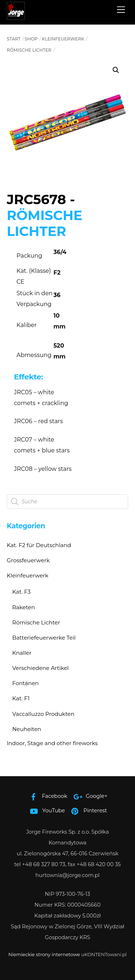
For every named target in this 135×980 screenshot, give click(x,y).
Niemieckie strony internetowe (44, 954)
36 (57, 295)
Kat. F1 (21, 698)
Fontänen (26, 683)
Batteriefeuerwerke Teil (44, 638)
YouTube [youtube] (46, 811)
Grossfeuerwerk (28, 560)
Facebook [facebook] (47, 796)
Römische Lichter (29, 50)
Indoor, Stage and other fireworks (52, 743)
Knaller (22, 653)
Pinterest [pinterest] (87, 811)
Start (14, 39)
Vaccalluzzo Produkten (43, 714)
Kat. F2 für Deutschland (39, 545)
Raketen (24, 607)
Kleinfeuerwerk (63, 39)
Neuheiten (27, 729)
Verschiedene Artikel (40, 668)
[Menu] (121, 10)
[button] (116, 70)
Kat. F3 (21, 592)
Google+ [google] (89, 796)
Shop (31, 39)
